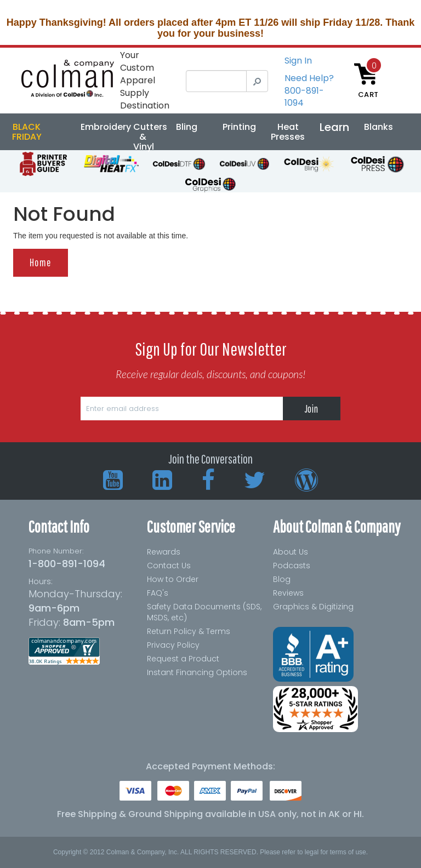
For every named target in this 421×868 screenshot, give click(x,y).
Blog (282, 579)
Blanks (379, 127)
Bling (187, 127)
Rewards (164, 552)
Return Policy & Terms (189, 631)
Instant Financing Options (197, 672)
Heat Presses (288, 132)
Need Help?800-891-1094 (309, 91)
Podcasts (292, 566)
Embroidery (106, 127)
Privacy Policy (173, 645)
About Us (291, 552)
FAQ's (158, 593)
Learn (334, 127)
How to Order (173, 579)
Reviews (288, 593)
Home (41, 262)
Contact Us (169, 566)
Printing (239, 127)
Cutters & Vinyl (150, 137)
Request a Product (183, 659)
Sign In (298, 61)
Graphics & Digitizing (313, 607)
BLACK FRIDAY (27, 132)
